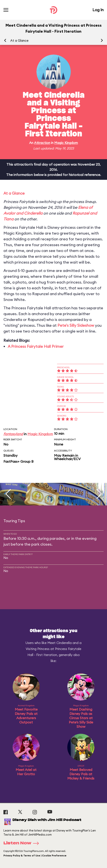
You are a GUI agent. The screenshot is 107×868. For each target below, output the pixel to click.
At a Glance (19, 40)
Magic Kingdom (66, 143)
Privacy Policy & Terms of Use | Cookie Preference (35, 856)
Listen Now (23, 843)
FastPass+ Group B (18, 461)
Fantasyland (13, 434)
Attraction (42, 143)
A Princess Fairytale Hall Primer (36, 346)
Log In (98, 10)
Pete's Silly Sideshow (76, 325)
